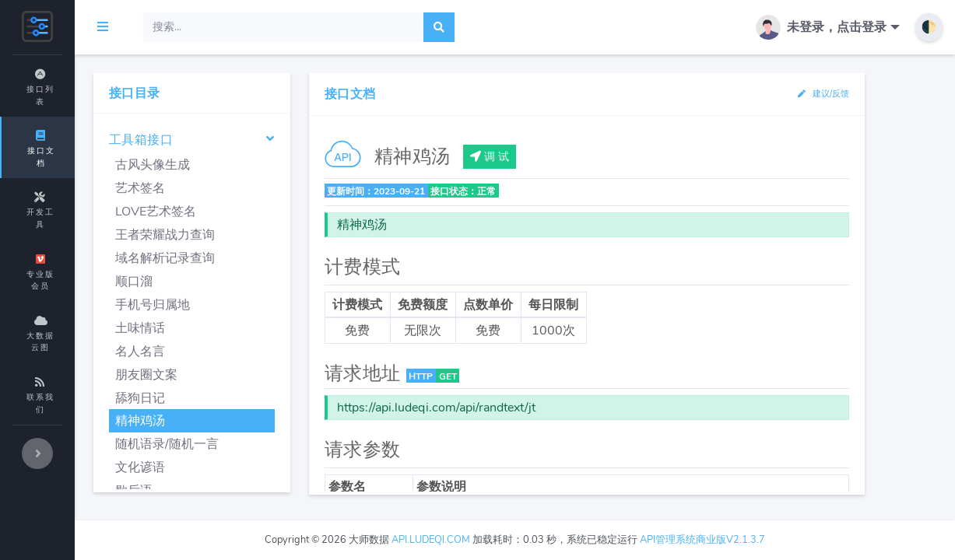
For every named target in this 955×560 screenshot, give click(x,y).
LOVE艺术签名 (237, 212)
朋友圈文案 (228, 375)
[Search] (365, 27)
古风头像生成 (234, 165)
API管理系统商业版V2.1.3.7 (743, 540)
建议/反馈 (829, 94)
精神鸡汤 (222, 421)
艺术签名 (222, 188)
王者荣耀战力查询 (247, 235)
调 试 (550, 157)
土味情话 (222, 328)
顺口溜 (216, 282)
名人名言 (222, 352)
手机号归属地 (234, 305)
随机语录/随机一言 (249, 444)
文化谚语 (222, 467)
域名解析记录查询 (247, 258)
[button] (831, 27)
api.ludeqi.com (471, 540)
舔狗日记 (222, 398)
